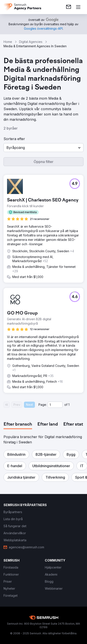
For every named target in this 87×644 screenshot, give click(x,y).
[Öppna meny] (78, 7)
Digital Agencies (31, 42)
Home (8, 42)
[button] (43, 148)
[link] (69, 7)
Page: (43, 405)
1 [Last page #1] (69, 405)
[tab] (18, 424)
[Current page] (55, 405)
